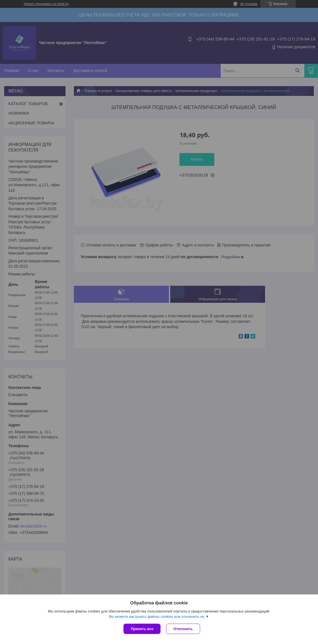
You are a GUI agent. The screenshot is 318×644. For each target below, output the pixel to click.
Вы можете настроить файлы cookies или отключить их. (157, 617)
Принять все (142, 629)
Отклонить (183, 629)
